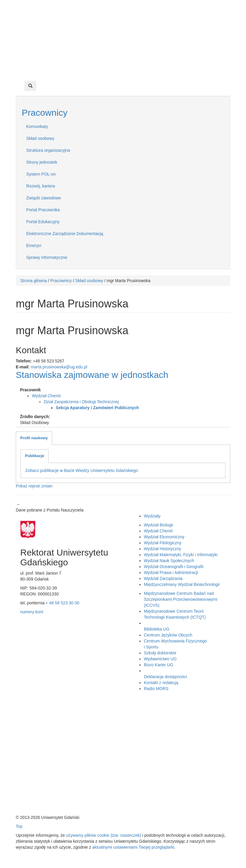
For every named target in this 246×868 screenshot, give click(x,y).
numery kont (32, 612)
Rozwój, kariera (41, 186)
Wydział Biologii (158, 525)
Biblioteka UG (157, 629)
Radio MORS (156, 689)
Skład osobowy (40, 138)
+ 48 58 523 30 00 (62, 603)
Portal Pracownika (43, 210)
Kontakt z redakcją (161, 683)
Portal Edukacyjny (43, 222)
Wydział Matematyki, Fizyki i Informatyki (181, 555)
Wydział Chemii (46, 396)
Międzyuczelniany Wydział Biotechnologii (182, 584)
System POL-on (41, 174)
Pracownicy (45, 113)
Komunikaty (37, 126)
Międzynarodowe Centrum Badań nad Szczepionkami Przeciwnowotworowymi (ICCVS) (181, 599)
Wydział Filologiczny (163, 543)
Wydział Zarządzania (163, 578)
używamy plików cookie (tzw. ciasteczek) (104, 835)
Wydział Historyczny (162, 549)
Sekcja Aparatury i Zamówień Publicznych (97, 408)
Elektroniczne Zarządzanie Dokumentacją (65, 234)
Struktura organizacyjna (48, 150)
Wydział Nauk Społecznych (169, 561)
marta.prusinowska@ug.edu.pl (59, 367)
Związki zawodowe (44, 198)
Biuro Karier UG (159, 665)
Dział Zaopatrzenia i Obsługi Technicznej (81, 402)
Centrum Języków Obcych (168, 635)
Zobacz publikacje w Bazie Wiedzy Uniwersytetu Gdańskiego (82, 470)
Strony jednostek (42, 162)
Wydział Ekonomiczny (164, 537)
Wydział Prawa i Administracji (171, 573)
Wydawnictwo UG (160, 659)
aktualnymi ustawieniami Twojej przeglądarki (133, 847)
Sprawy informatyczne (47, 257)
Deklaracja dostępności (165, 677)
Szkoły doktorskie (160, 653)
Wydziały (152, 516)
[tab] (34, 438)
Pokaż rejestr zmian (34, 486)
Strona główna (34, 281)
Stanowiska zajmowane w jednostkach (92, 375)
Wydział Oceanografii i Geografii (174, 567)
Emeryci (34, 245)
